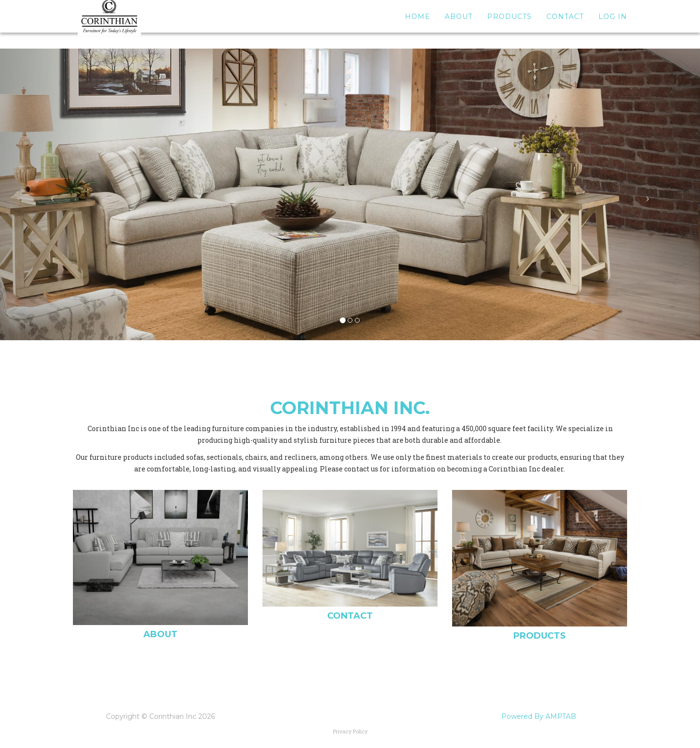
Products (509, 24)
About (459, 24)
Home (418, 24)
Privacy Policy (350, 731)
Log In (613, 24)
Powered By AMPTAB (539, 716)
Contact (565, 24)
